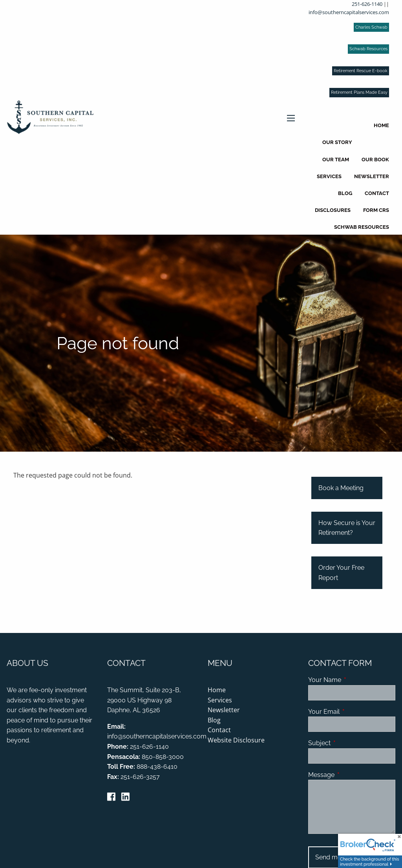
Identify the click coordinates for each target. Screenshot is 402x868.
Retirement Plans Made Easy (359, 92)
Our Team (336, 160)
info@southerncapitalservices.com (349, 12)
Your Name (352, 680)
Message (352, 775)
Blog (345, 193)
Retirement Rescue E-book (361, 71)
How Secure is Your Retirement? (347, 528)
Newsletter (372, 176)
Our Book (375, 160)
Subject (350, 743)
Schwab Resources (368, 49)
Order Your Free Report (341, 573)
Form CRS (376, 210)
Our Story (337, 142)
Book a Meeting (341, 488)
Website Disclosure (236, 740)
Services (329, 176)
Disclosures (333, 210)
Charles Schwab (371, 27)
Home (381, 125)
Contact (377, 193)
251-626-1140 (367, 4)
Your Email (352, 712)
